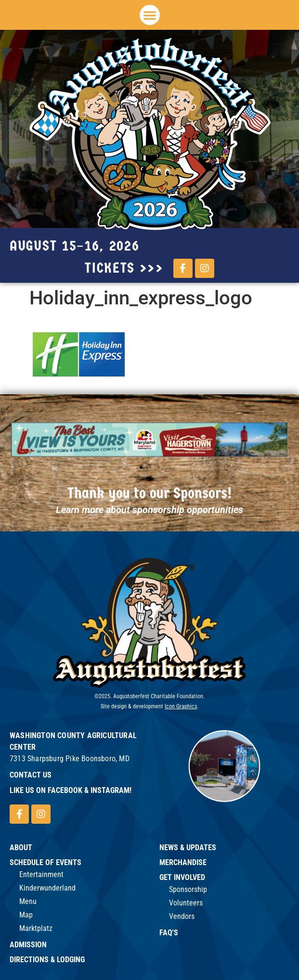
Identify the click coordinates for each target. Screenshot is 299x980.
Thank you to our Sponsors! (150, 493)
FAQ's (169, 933)
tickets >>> (124, 268)
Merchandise (183, 862)
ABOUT (21, 848)
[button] (150, 15)
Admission (28, 945)
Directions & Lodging (47, 960)
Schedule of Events (45, 862)
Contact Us (31, 775)
